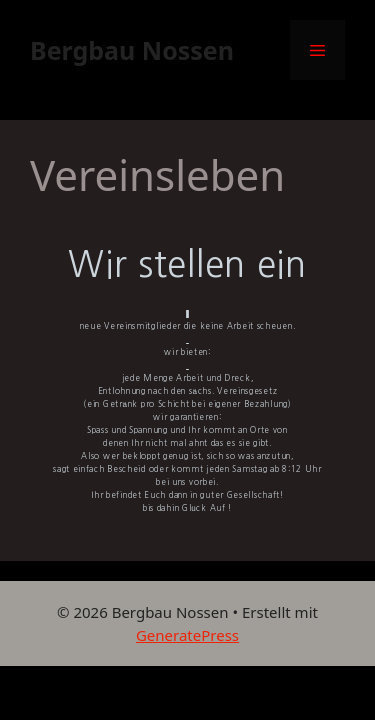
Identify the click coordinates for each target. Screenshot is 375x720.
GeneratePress (187, 635)
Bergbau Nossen (132, 50)
